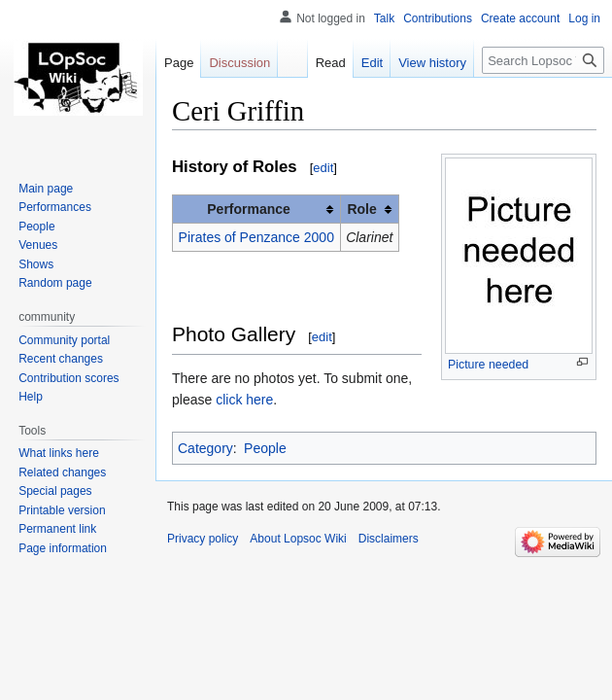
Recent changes (61, 359)
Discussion (239, 63)
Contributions (438, 18)
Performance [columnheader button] (249, 209)
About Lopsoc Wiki (298, 539)
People (265, 448)
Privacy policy (203, 539)
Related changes (62, 472)
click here (244, 400)
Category (205, 448)
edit (323, 168)
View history (432, 63)
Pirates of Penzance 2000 (256, 237)
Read (331, 63)
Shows (36, 264)
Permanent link (57, 529)
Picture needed (488, 365)
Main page (46, 189)
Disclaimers (389, 539)
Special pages (55, 491)
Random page (55, 283)
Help (31, 397)
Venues (38, 245)
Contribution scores (68, 378)
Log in (584, 18)
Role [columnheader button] (361, 209)
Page (179, 63)
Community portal (64, 340)
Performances (55, 207)
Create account (520, 18)
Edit (372, 63)
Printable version (62, 510)
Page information (63, 548)
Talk (384, 18)
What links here (59, 453)
